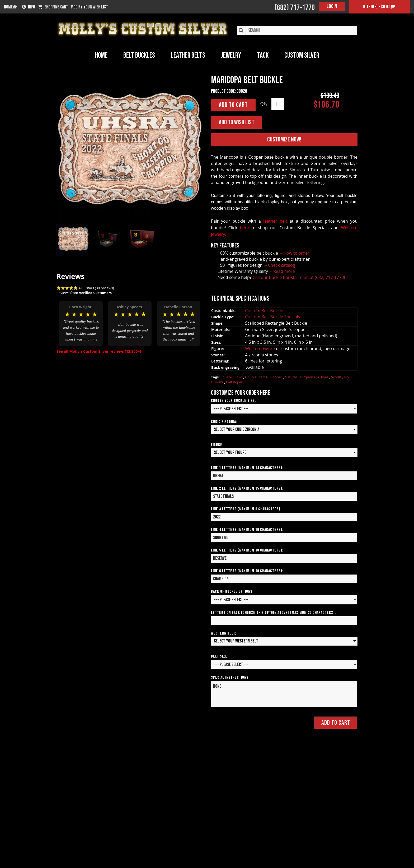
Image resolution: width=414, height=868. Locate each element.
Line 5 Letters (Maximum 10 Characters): (247, 550)
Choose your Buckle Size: (233, 400)
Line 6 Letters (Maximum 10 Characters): (247, 571)
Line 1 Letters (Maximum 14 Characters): (247, 468)
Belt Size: (220, 656)
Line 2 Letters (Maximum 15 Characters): (247, 488)
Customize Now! (284, 139)
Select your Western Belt (236, 641)
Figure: (217, 445)
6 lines (324, 377)
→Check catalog (279, 265)
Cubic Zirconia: (224, 422)
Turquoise (308, 377)
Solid (239, 377)
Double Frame (257, 377)
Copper (277, 377)
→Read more (282, 271)
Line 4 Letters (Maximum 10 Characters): (247, 529)
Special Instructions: (230, 677)
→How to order (294, 253)
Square (227, 377)
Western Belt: (224, 633)
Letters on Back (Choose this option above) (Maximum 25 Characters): (273, 612)
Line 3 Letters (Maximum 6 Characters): (246, 509)
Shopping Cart (53, 7)
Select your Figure (230, 452)
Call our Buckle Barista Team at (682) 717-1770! (299, 277)
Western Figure (260, 348)
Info (29, 7)
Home (101, 55)
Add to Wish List (237, 122)
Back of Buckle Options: (232, 591)
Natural (291, 377)
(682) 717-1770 (295, 8)
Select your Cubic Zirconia (237, 429)
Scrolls (337, 377)
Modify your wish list (89, 7)
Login (332, 6)
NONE (284, 694)
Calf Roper (234, 382)
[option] (81, 319)
